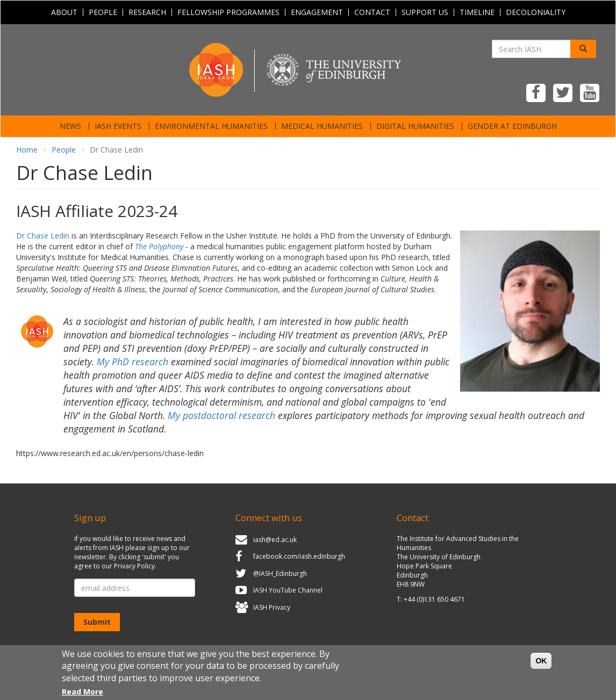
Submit (97, 622)
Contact (372, 12)
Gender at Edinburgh (512, 126)
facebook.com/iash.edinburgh (299, 556)
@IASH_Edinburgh (280, 573)
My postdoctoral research (221, 415)
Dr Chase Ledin (43, 236)
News (70, 126)
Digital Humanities (415, 126)
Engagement (317, 12)
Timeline (477, 12)
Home (27, 150)
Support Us (425, 12)
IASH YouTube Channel (288, 591)
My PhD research (132, 362)
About (64, 12)
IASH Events (118, 126)
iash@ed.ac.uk (275, 540)
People (103, 12)
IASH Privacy (272, 607)
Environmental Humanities (211, 126)
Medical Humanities (322, 126)
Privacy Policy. (135, 566)
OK (541, 664)
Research (147, 12)
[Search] (583, 49)
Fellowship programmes (228, 12)
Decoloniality (536, 12)
